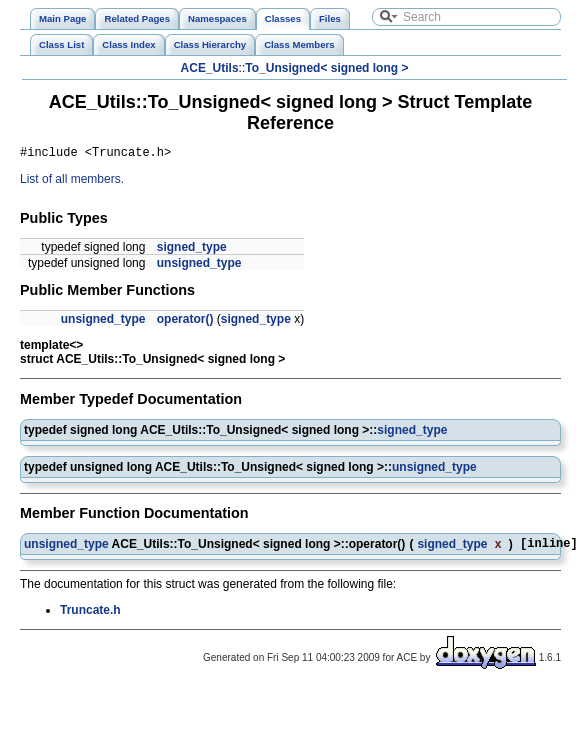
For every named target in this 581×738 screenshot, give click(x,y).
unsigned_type (199, 266)
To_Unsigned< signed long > (326, 68)
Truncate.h (90, 616)
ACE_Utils (210, 68)
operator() (185, 322)
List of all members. (72, 182)
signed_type (192, 250)
